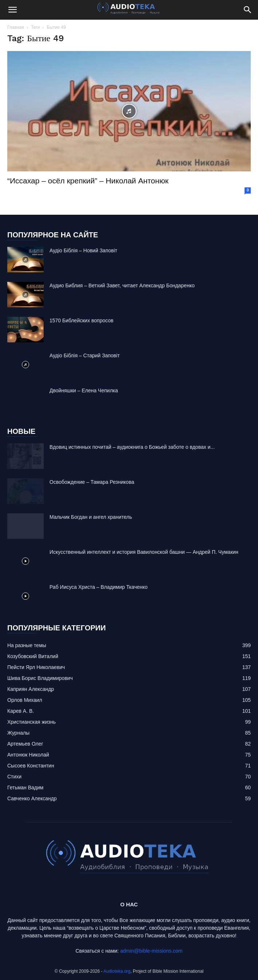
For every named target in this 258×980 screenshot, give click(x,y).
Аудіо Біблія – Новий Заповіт (83, 250)
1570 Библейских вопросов (82, 320)
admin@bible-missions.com (151, 951)
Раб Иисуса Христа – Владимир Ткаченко (99, 587)
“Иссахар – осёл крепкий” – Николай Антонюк (88, 181)
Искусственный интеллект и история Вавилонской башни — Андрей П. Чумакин (144, 552)
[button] (12, 10)
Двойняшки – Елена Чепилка (84, 390)
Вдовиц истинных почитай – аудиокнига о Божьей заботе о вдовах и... (132, 447)
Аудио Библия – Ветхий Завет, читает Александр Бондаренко (122, 285)
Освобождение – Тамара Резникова (92, 482)
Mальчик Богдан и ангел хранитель (91, 517)
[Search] (248, 10)
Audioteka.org (117, 971)
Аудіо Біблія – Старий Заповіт (85, 355)
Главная (16, 27)
